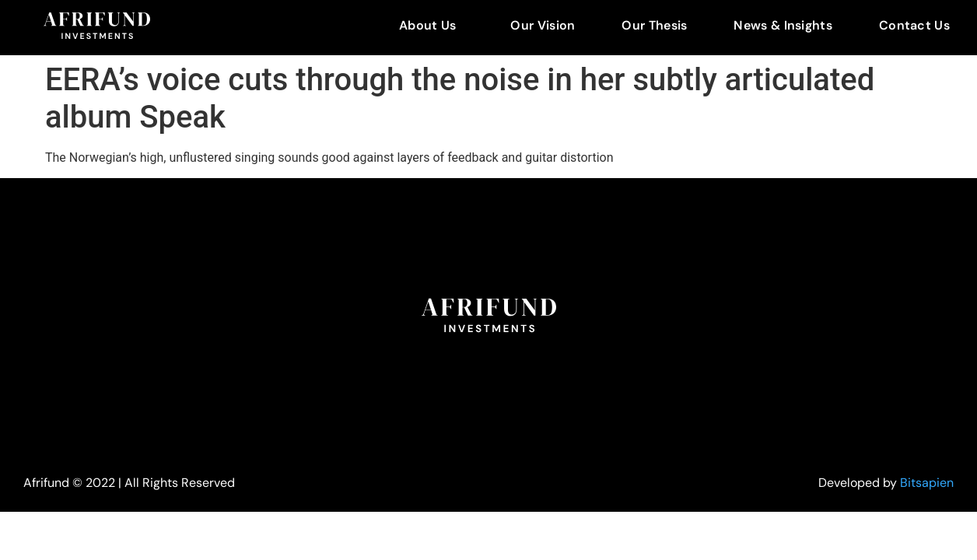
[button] (431, 26)
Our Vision (543, 25)
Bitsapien (927, 483)
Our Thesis (654, 25)
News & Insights (783, 25)
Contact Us (914, 25)
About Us (427, 25)
